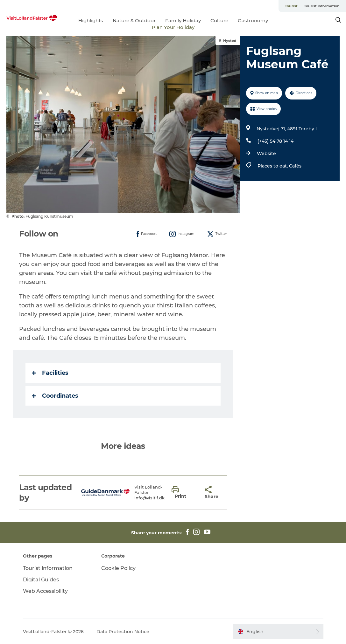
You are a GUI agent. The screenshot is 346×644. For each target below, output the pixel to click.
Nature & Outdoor (134, 21)
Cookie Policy (118, 568)
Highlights (91, 21)
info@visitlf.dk (149, 498)
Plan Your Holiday (173, 27)
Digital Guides (41, 580)
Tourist (291, 6)
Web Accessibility (45, 591)
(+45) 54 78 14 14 (275, 141)
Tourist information (322, 6)
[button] (183, 493)
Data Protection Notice (123, 632)
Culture (219, 21)
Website (266, 154)
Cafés (295, 166)
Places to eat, (273, 166)
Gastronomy (253, 21)
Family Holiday (183, 21)
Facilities (50, 373)
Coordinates (55, 396)
